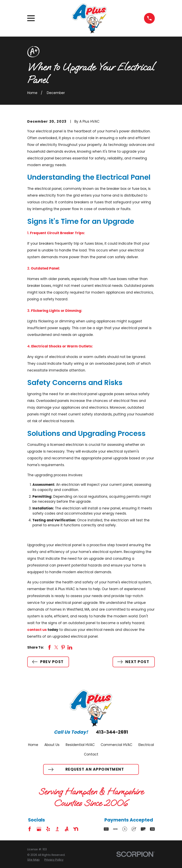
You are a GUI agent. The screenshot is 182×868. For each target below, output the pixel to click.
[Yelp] (48, 829)
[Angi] (67, 829)
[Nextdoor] (76, 829)
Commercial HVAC (116, 745)
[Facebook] (30, 829)
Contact (91, 754)
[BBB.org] (57, 829)
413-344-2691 (112, 732)
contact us (37, 630)
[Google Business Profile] (39, 829)
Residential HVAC (80, 745)
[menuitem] (33, 860)
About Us (52, 745)
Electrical (146, 745)
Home (33, 745)
